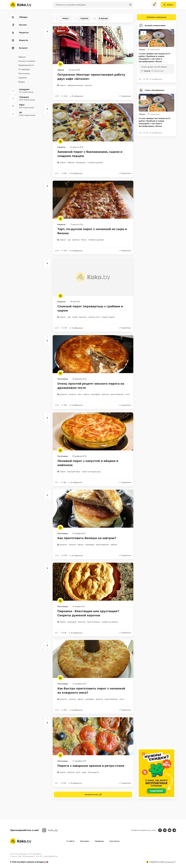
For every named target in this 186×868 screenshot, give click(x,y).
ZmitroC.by (170, 862)
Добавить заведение (152, 17)
